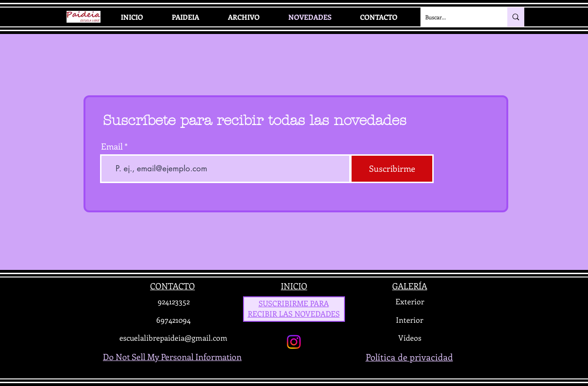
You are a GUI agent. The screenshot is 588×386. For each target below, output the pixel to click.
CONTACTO (172, 286)
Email (112, 146)
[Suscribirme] (392, 169)
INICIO (294, 286)
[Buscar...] (456, 17)
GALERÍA (410, 286)
